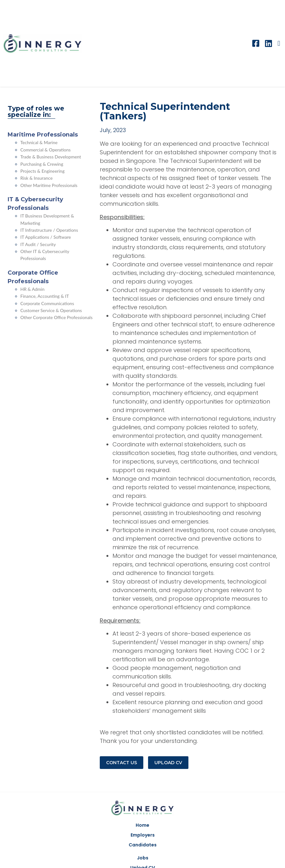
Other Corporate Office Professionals (56, 317)
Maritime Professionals (43, 135)
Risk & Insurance (37, 178)
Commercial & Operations (45, 150)
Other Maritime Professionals (49, 185)
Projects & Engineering (42, 171)
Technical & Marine (39, 142)
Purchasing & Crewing (42, 164)
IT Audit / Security (38, 244)
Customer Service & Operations (51, 310)
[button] (279, 43)
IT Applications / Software (46, 237)
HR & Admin (32, 289)
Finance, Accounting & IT (45, 296)
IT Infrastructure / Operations (49, 230)
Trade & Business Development (51, 157)
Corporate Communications (47, 303)
